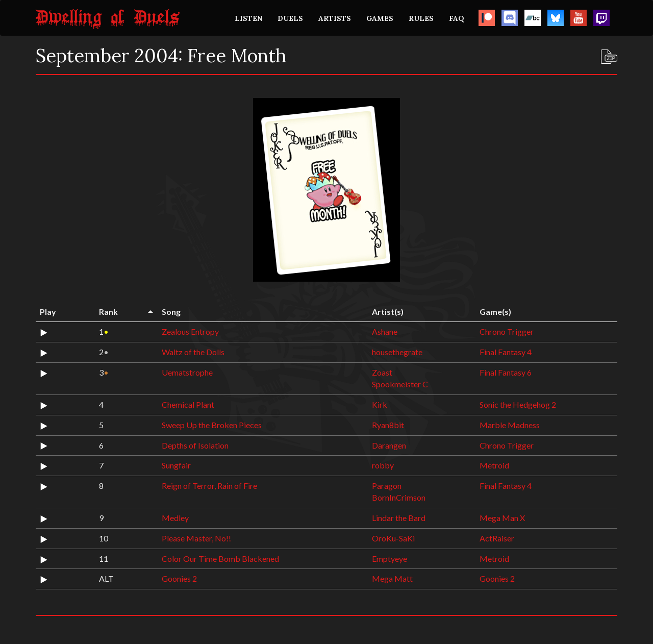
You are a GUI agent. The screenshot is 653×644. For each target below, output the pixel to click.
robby (383, 465)
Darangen (389, 445)
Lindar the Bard (399, 518)
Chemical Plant (188, 404)
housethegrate (397, 352)
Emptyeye (390, 559)
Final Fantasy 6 (506, 372)
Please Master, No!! (196, 538)
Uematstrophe (187, 372)
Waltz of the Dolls (193, 352)
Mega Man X (502, 518)
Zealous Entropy (190, 331)
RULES (421, 18)
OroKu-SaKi (393, 538)
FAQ (457, 18)
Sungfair (176, 465)
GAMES (380, 18)
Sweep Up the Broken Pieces (212, 425)
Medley (175, 518)
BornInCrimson (399, 497)
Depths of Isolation (195, 445)
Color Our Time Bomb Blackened (220, 559)
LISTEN (248, 18)
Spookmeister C (400, 384)
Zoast (382, 372)
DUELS (290, 18)
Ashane (385, 331)
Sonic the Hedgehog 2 (518, 404)
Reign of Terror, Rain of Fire (209, 486)
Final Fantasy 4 (506, 352)
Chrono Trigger (507, 331)
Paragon (387, 486)
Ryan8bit (388, 425)
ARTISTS (335, 18)
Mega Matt (392, 578)
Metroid (494, 465)
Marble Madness (510, 425)
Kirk (380, 404)
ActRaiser (497, 538)
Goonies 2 (179, 578)
